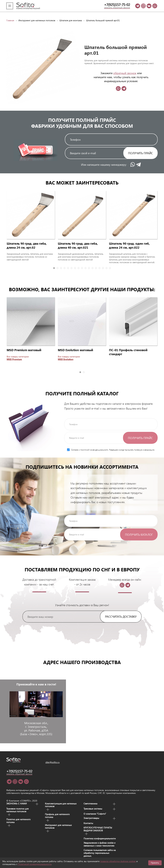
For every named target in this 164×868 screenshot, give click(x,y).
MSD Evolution (66, 355)
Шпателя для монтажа (71, 16)
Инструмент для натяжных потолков (37, 16)
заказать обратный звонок (117, 8)
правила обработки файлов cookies (118, 861)
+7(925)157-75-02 (117, 5)
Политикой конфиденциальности (35, 864)
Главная (10, 16)
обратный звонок (125, 68)
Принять (155, 863)
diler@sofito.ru (53, 758)
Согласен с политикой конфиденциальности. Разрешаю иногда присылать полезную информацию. (111, 445)
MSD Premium (14, 355)
